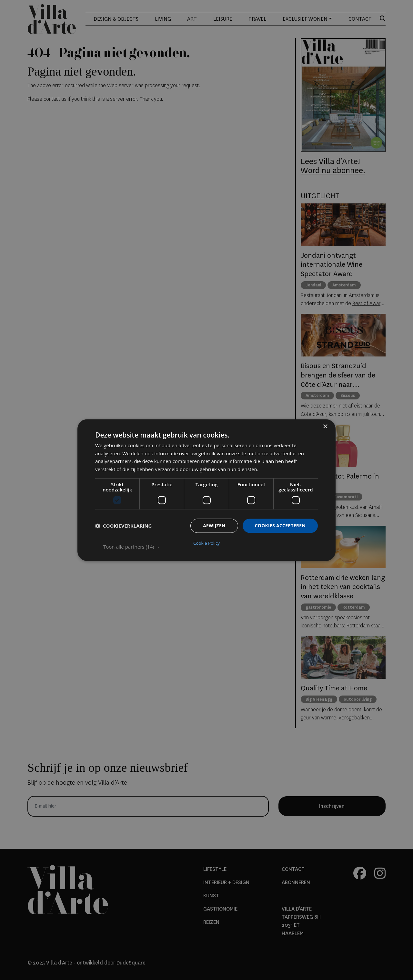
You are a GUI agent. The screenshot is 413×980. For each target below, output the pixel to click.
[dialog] (206, 490)
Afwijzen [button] (213, 526)
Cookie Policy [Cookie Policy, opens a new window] (206, 543)
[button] (211, 546)
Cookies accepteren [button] (280, 526)
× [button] (325, 427)
